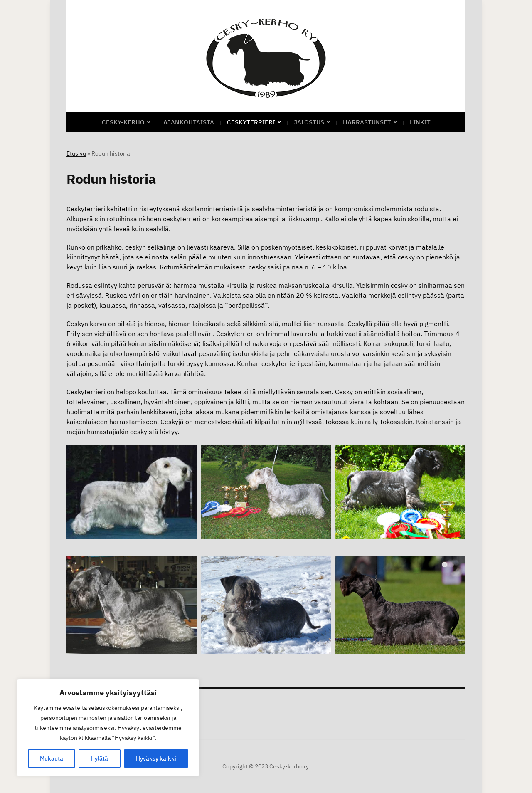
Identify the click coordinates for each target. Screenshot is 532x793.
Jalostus (309, 122)
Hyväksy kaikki (156, 758)
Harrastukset (367, 122)
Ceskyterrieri (251, 122)
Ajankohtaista (189, 122)
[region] (108, 728)
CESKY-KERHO (123, 122)
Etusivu (76, 153)
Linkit (420, 122)
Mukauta (52, 758)
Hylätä (99, 758)
